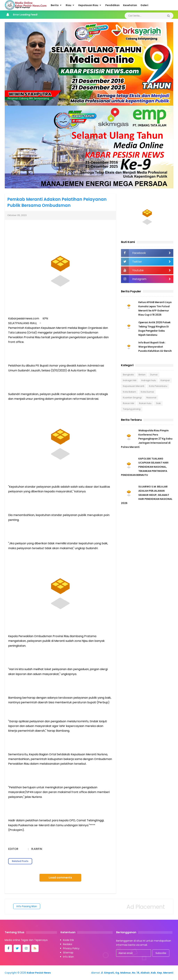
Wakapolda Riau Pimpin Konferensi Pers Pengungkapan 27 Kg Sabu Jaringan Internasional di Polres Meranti (147, 439)
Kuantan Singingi (132, 398)
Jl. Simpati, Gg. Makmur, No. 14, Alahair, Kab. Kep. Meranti (137, 973)
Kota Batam (130, 392)
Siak (158, 403)
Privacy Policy (71, 948)
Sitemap (68, 953)
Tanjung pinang (132, 409)
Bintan (142, 375)
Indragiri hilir (130, 380)
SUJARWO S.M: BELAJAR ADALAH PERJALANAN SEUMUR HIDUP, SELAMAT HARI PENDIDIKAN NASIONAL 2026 (147, 496)
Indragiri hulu (149, 380)
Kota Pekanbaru (158, 386)
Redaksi (68, 944)
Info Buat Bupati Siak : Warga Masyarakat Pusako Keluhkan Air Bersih (155, 347)
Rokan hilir (129, 403)
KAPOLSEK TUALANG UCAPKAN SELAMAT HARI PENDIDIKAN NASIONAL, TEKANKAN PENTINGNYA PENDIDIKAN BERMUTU (145, 467)
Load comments (60, 878)
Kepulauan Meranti (134, 386)
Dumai (154, 375)
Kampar (165, 380)
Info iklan (68, 957)
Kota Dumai (147, 392)
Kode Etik (68, 940)
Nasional (151, 398)
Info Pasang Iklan (27, 906)
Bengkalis (128, 375)
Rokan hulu (145, 403)
